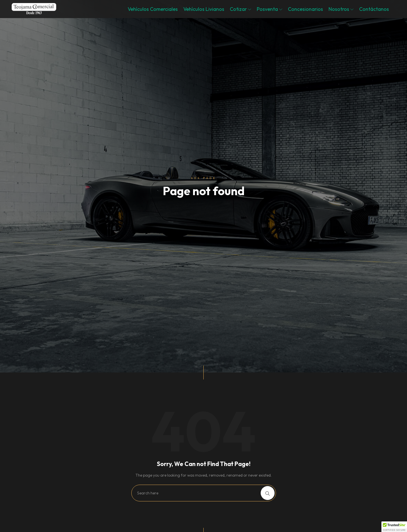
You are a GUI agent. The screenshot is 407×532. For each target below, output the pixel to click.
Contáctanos (374, 9)
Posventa (270, 9)
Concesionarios (305, 9)
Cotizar (240, 9)
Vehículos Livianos (204, 9)
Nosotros (341, 9)
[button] (394, 527)
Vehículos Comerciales (153, 9)
